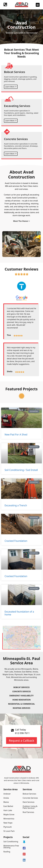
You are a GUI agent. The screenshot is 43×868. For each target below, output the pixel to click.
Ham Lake (8, 810)
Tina (9, 335)
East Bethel (8, 806)
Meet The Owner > (21, 221)
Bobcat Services (29, 794)
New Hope (8, 823)
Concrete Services (30, 798)
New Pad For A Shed (16, 435)
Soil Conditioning (11, 842)
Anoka (6, 798)
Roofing (7, 852)
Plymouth (8, 827)
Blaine (6, 802)
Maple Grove (9, 814)
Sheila (10, 371)
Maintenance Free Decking (11, 847)
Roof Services (28, 812)
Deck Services (29, 802)
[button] (38, 5)
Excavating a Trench (16, 505)
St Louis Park (9, 831)
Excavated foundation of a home (19, 613)
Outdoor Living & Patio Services (30, 807)
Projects (8, 837)
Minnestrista (9, 819)
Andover (7, 794)
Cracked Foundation (16, 541)
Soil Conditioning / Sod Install (21, 470)
